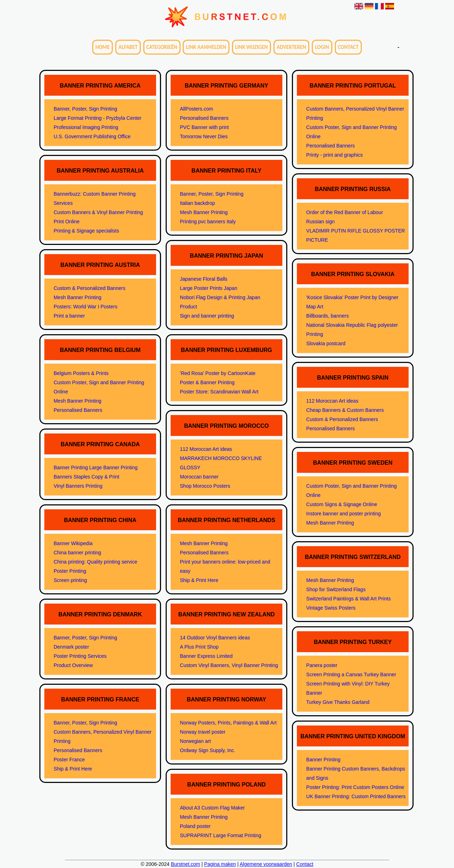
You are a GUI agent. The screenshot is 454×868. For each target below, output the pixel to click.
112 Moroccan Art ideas (206, 449)
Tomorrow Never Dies (204, 136)
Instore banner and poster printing (343, 514)
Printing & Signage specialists (86, 231)
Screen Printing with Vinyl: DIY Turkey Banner (348, 688)
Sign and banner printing (207, 316)
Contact (348, 47)
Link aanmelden (206, 47)
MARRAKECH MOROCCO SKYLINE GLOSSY (221, 463)
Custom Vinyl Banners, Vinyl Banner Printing (229, 665)
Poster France (69, 760)
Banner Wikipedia (73, 543)
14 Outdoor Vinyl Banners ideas (215, 638)
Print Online (67, 222)
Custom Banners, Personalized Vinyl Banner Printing (103, 737)
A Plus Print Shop (199, 647)
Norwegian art (195, 741)
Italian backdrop (197, 203)
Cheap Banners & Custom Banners (345, 410)
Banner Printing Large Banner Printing (96, 467)
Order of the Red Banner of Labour (344, 212)
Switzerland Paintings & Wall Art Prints (348, 599)
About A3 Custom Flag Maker (212, 808)
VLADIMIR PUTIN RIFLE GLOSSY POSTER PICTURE (355, 235)
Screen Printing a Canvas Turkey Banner (351, 674)
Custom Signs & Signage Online (342, 504)
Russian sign (320, 222)
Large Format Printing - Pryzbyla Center (97, 118)
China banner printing (77, 553)
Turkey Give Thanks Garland (338, 702)
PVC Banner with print (204, 127)
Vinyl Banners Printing (78, 486)
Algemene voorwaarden (266, 864)
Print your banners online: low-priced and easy (225, 566)
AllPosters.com (196, 109)
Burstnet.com (186, 864)
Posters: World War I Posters (85, 307)
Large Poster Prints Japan (209, 288)
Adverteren (291, 47)
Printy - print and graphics (334, 155)
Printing (314, 334)
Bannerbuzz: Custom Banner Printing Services (95, 198)
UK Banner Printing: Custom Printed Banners (356, 796)
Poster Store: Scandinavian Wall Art (219, 392)
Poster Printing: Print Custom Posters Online (355, 787)
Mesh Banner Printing (77, 297)
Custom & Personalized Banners (89, 288)
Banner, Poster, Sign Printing (85, 109)
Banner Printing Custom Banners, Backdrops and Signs (356, 773)
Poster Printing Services (80, 656)
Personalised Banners (78, 410)
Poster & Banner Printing (207, 382)
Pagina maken (220, 864)
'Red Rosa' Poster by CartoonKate (218, 373)
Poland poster (195, 826)
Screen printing (70, 580)
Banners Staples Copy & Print (86, 477)
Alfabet (128, 47)
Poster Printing (70, 571)
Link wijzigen (251, 47)
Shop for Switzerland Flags (336, 589)
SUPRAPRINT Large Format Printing (220, 835)
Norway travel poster (203, 732)
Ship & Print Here (73, 769)
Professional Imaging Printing (86, 127)
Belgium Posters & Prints (81, 373)
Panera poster (322, 665)
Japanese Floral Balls (204, 279)
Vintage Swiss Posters (331, 608)
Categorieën (162, 47)
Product (188, 307)
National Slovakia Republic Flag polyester (352, 325)
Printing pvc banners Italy (208, 222)
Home (103, 47)
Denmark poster (71, 647)
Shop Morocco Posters (205, 486)
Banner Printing (323, 760)
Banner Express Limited (206, 656)
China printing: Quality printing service (95, 562)
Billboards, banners (327, 316)
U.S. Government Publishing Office (92, 136)
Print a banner (69, 316)
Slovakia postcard (326, 343)
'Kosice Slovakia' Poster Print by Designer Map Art (352, 302)
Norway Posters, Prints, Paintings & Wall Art (228, 723)
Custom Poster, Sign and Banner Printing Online (99, 387)
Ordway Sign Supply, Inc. (207, 750)
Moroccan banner (199, 477)
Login (322, 47)
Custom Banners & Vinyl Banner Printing (98, 212)
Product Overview (73, 665)
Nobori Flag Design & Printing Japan (220, 297)
